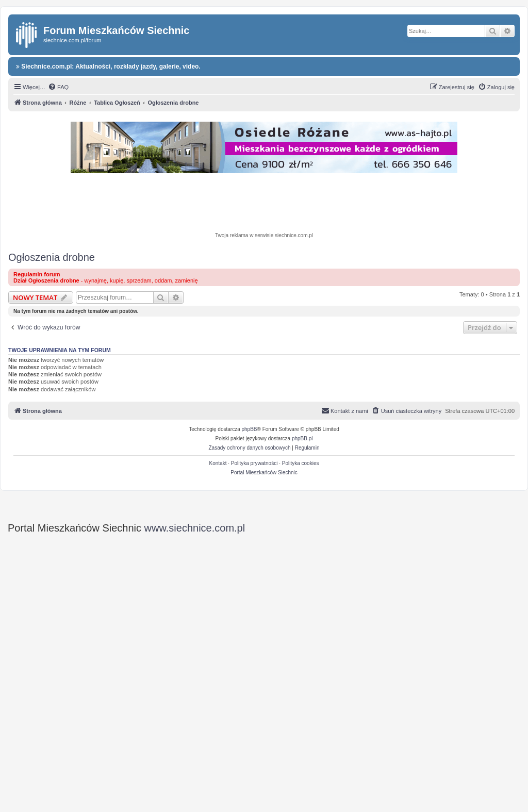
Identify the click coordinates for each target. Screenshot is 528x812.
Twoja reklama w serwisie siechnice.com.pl (264, 235)
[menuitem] (58, 87)
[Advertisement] (264, 204)
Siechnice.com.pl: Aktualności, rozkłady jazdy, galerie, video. (108, 67)
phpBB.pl (302, 438)
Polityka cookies (301, 463)
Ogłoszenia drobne (52, 257)
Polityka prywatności (254, 463)
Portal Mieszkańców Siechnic (264, 473)
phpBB (250, 429)
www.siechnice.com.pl (195, 528)
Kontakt (218, 463)
